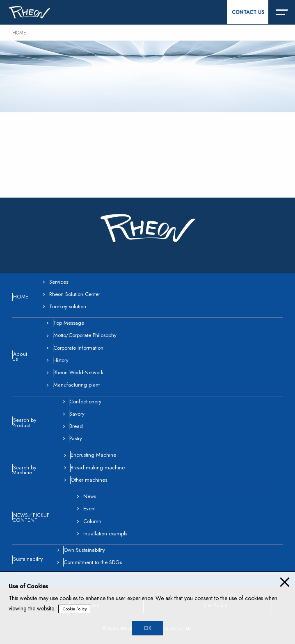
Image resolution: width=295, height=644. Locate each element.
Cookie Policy (75, 609)
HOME (19, 33)
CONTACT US (248, 12)
